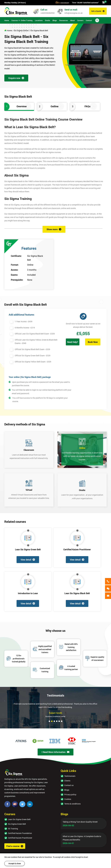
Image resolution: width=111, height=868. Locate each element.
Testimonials (70, 776)
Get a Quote (98, 11)
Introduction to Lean (28, 593)
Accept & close (15, 863)
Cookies (68, 799)
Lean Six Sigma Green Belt (28, 549)
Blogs (67, 790)
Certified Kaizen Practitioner (77, 549)
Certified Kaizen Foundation (20, 833)
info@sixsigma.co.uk (73, 13)
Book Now (93, 342)
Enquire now (16, 78)
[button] (49, 721)
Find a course (15, 846)
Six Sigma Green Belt (17, 824)
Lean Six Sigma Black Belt (77, 593)
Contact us (69, 785)
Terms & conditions (72, 804)
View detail (28, 560)
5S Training (13, 829)
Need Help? (73, 342)
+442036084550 (47, 13)
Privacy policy (70, 794)
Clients (67, 781)
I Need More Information (55, 752)
